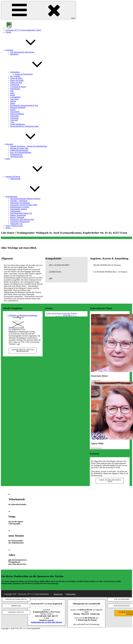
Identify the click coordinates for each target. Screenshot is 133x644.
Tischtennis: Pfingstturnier (20, 222)
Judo (12, 91)
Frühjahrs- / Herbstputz (19, 201)
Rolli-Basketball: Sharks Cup (21, 213)
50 (66, 315)
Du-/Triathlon (15, 76)
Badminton (14, 54)
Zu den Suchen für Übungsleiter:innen (24, 126)
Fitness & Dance (16, 78)
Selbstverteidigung (17, 114)
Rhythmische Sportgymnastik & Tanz (24, 105)
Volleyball (14, 120)
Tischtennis (14, 118)
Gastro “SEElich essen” (14, 226)
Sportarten (27, 50)
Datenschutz (71, 594)
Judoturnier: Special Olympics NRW (24, 205)
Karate (13, 95)
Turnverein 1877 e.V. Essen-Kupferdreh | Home (23, 30)
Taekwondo (14, 116)
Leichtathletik (15, 97)
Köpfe (8, 159)
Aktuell (8, 32)
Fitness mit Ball (16, 82)
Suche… (9, 228)
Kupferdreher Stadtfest (19, 209)
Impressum (58, 594)
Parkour (13, 101)
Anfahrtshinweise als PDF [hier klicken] (46, 622)
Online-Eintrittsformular (19, 150)
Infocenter (27, 144)
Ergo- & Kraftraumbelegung (21, 152)
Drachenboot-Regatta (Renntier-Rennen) (25, 199)
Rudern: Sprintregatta (18, 215)
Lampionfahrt (15, 211)
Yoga (12, 122)
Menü (38, 10)
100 (69, 315)
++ (73, 315)
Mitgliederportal (16, 155)
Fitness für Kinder (17, 80)
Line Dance (14, 99)
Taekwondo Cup (16, 224)
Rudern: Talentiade (17, 217)
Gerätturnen (15, 85)
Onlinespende (15, 179)
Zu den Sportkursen (17, 124)
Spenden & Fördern (30, 177)
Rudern (13, 110)
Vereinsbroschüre (17, 157)
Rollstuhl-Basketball (18, 107)
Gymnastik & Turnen (18, 87)
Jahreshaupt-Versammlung (20, 203)
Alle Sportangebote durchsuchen (22, 52)
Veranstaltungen (29, 196)
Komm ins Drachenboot (24, 74)
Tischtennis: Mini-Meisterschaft (22, 219)
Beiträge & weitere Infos (19, 148)
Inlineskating (15, 89)
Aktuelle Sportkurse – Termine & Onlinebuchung (28, 146)
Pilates (13, 103)
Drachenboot (32, 72)
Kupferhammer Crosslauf (20, 207)
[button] (66, 265)
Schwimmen (15, 112)
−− (59, 315)
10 (64, 315)
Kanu (12, 93)
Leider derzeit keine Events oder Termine (61, 313)
